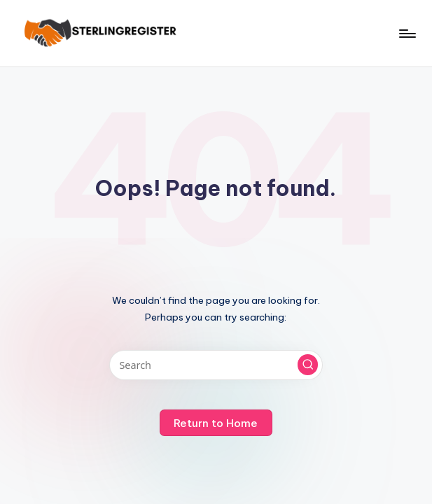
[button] (308, 365)
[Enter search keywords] (216, 365)
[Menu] (406, 34)
